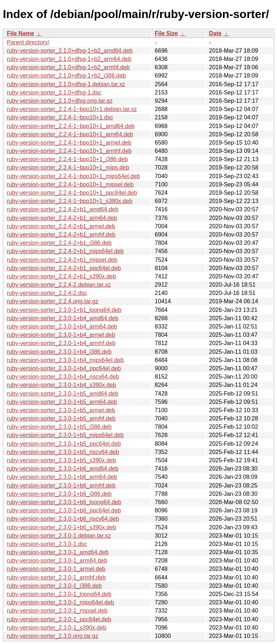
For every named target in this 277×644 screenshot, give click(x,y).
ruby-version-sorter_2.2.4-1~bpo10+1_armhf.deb (69, 151)
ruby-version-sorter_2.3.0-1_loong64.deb (59, 594)
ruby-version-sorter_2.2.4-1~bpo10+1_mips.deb (68, 167)
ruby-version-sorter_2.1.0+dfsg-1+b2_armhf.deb (68, 67)
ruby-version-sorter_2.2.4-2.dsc (47, 293)
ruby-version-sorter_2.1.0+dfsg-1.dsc (54, 92)
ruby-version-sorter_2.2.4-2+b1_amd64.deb (63, 209)
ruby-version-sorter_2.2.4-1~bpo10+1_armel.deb (69, 143)
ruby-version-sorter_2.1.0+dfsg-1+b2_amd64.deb (70, 51)
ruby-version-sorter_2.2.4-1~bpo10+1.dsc (60, 117)
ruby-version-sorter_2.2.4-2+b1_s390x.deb (61, 276)
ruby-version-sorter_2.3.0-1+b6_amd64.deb (63, 469)
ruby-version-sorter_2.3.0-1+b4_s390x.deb (61, 385)
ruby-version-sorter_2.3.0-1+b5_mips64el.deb (65, 435)
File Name (21, 33)
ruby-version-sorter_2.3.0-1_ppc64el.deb (59, 619)
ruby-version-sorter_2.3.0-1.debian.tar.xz (59, 536)
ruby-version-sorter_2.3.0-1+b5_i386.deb (59, 427)
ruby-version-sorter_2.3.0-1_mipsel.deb (57, 611)
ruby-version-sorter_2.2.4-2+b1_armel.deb (61, 226)
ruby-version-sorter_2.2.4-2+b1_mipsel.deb (62, 260)
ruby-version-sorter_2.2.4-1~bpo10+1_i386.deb (67, 159)
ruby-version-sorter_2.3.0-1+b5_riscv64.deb (63, 452)
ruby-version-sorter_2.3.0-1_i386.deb (54, 586)
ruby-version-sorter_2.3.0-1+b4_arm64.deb (62, 327)
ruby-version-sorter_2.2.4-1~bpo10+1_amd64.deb (71, 126)
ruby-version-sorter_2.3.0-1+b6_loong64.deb (64, 502)
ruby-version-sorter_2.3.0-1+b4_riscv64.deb (63, 377)
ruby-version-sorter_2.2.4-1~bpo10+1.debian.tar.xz (72, 109)
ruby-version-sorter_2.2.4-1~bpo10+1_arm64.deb (70, 134)
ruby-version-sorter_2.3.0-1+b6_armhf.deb (61, 486)
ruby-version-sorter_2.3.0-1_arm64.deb (57, 561)
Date (215, 33)
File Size (166, 33)
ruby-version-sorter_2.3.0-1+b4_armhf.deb (61, 343)
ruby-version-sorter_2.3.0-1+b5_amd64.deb (63, 394)
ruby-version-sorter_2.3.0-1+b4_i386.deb (59, 352)
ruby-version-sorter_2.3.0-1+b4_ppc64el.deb (64, 368)
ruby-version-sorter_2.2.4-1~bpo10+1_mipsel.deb (70, 184)
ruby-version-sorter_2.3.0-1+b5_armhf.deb (61, 418)
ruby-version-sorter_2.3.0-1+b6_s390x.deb (61, 527)
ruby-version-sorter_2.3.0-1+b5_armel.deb (61, 410)
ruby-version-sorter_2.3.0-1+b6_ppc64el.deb (64, 510)
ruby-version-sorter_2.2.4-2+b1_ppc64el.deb (64, 268)
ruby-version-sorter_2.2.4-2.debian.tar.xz (59, 285)
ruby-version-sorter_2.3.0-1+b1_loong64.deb (64, 310)
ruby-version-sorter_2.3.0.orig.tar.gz (52, 636)
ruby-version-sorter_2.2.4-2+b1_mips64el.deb (65, 251)
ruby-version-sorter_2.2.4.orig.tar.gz (52, 301)
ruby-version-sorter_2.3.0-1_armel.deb (56, 569)
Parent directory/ (28, 42)
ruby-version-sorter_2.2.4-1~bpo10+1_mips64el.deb (73, 176)
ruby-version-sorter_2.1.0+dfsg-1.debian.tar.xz (66, 84)
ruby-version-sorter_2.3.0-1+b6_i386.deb (59, 494)
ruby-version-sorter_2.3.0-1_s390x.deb (57, 628)
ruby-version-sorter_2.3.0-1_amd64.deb (58, 552)
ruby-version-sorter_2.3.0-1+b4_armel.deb (61, 335)
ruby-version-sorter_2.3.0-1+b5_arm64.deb (62, 402)
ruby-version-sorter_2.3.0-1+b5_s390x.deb (61, 460)
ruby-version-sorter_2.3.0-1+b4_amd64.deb (63, 318)
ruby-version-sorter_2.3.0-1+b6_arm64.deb (62, 477)
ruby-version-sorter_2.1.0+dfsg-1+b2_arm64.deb (69, 59)
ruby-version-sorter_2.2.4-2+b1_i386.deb (59, 243)
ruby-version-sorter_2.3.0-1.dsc (47, 544)
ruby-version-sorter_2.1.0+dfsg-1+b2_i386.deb (66, 76)
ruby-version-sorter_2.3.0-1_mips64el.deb (60, 602)
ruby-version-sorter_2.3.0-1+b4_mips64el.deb (65, 360)
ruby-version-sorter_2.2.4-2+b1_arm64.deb (62, 218)
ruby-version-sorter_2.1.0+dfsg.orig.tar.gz (60, 101)
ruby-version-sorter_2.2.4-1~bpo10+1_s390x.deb (70, 201)
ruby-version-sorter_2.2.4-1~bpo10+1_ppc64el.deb (72, 193)
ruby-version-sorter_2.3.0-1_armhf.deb (56, 577)
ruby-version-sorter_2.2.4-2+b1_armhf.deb (61, 235)
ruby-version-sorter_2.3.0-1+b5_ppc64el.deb (64, 444)
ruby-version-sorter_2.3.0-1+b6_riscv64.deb (63, 519)
